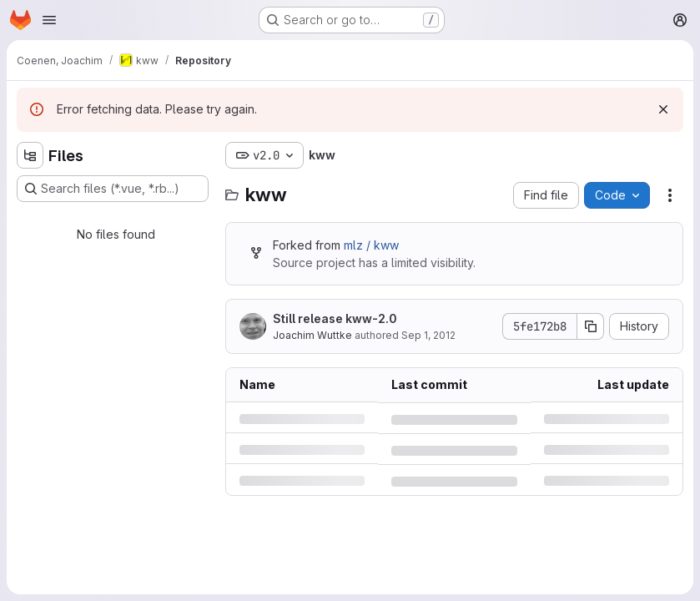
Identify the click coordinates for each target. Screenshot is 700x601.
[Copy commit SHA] (591, 326)
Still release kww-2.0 (335, 318)
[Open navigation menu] (49, 20)
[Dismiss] (663, 109)
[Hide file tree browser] (30, 155)
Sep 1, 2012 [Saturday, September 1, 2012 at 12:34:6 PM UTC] (428, 335)
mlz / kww (371, 245)
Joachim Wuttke (312, 335)
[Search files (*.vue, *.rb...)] (113, 189)
